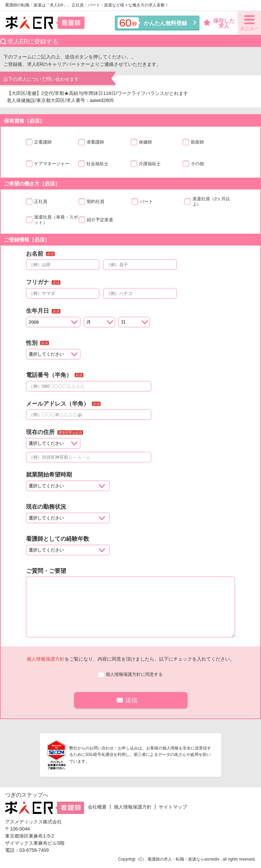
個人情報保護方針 (46, 659)
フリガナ (37, 282)
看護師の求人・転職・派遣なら (176, 859)
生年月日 (37, 311)
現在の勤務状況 (46, 507)
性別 (32, 343)
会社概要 (97, 807)
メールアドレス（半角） (58, 404)
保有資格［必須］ (24, 121)
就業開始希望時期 (49, 475)
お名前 (35, 254)
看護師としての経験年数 (58, 539)
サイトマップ (173, 807)
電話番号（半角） (49, 375)
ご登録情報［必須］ (27, 240)
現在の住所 (40, 432)
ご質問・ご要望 (46, 571)
